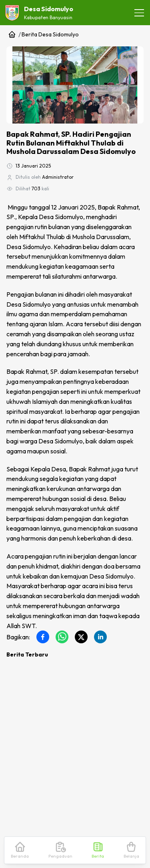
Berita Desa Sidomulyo (50, 34)
